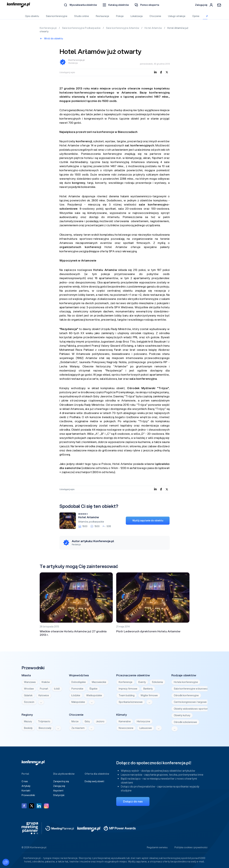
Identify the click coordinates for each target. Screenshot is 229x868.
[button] (116, 5)
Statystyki (59, 795)
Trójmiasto (44, 721)
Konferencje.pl (48, 28)
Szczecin (29, 702)
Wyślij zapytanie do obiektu (148, 521)
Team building (127, 695)
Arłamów (83, 522)
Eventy (142, 682)
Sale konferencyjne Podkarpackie (82, 28)
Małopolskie (78, 702)
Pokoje (120, 16)
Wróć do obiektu (51, 39)
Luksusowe (146, 728)
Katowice (44, 695)
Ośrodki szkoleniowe (185, 722)
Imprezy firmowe (128, 689)
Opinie (196, 16)
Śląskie (93, 689)
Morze (75, 721)
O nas (25, 781)
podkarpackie (97, 522)
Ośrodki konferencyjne (186, 695)
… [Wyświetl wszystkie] (41, 702)
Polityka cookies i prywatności (191, 847)
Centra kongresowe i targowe (190, 702)
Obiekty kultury (182, 715)
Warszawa (30, 682)
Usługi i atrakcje (177, 16)
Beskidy (28, 728)
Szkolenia (157, 682)
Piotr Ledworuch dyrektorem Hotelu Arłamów (148, 631)
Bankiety (148, 689)
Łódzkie (76, 695)
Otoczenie (155, 16)
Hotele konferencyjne (186, 682)
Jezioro (100, 721)
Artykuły (26, 786)
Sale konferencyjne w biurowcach (192, 689)
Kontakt (26, 791)
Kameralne (125, 721)
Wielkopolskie (94, 695)
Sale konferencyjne (57, 16)
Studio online (82, 16)
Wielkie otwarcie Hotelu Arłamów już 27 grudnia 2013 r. (73, 633)
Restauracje (102, 16)
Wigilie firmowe (149, 695)
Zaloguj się (59, 786)
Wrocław (29, 689)
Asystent (58, 791)
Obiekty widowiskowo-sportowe (192, 709)
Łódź (57, 689)
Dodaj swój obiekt (94, 781)
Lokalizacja (137, 16)
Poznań (44, 689)
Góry (87, 721)
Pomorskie (77, 689)
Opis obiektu (32, 16)
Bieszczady (45, 728)
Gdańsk (28, 695)
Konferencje (126, 682)
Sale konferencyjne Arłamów (123, 28)
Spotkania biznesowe (131, 702)
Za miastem (78, 728)
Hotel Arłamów (154, 28)
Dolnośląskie (79, 682)
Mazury (28, 721)
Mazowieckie (99, 682)
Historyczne (143, 721)
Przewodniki (28, 795)
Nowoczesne (126, 728)
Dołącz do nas (133, 801)
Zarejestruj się (61, 781)
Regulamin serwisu (157, 847)
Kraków (46, 682)
